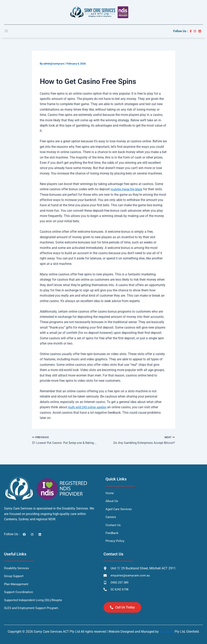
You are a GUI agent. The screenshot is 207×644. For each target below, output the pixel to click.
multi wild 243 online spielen (88, 407)
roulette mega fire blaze (127, 189)
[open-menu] (6, 31)
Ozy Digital (167, 632)
